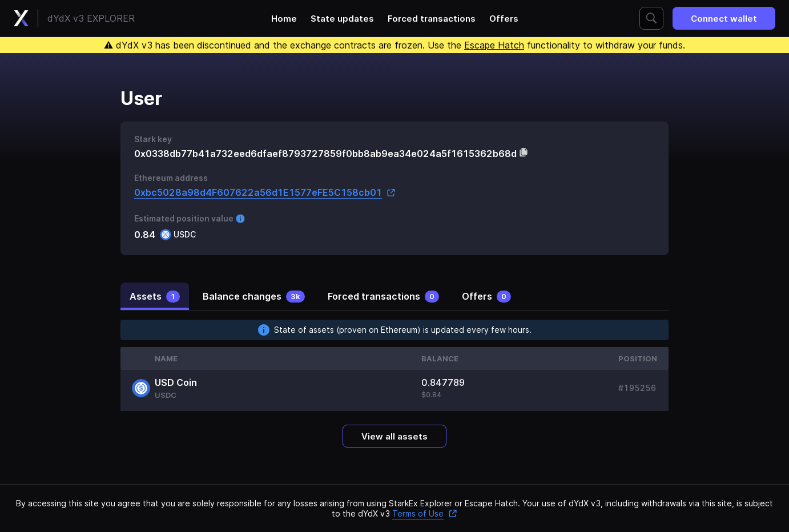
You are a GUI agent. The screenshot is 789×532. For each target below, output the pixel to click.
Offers (504, 19)
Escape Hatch (494, 45)
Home (284, 19)
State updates (342, 19)
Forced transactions (432, 19)
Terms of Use (425, 513)
